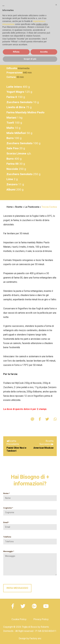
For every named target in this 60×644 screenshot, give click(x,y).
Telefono (30, 539)
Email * (30, 525)
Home (10, 207)
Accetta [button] (44, 52)
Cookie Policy (19, 619)
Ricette (19, 207)
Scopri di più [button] (30, 59)
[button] (56, 5)
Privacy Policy (41, 619)
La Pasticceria (32, 207)
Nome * (30, 496)
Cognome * (30, 510)
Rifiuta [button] (16, 52)
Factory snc (35, 639)
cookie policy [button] (42, 24)
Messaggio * (30, 563)
